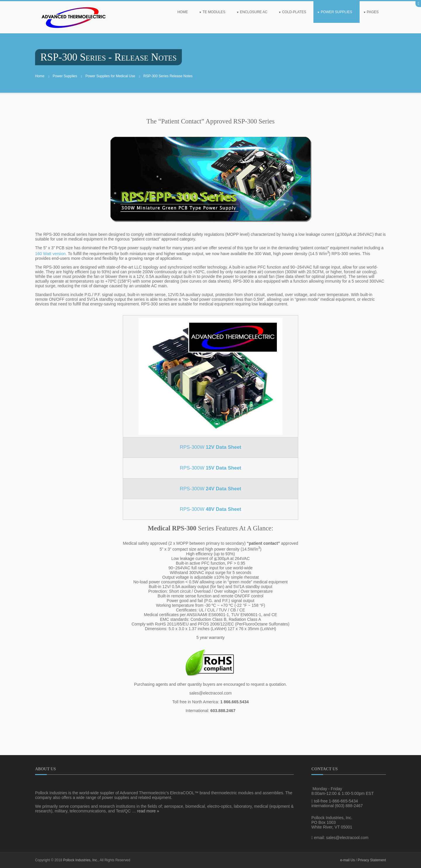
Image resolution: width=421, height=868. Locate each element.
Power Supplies (336, 12)
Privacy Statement (372, 860)
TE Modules (214, 12)
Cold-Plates (294, 12)
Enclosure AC (254, 12)
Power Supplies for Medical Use (110, 76)
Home (183, 12)
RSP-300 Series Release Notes (168, 76)
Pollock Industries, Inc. (81, 860)
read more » (148, 811)
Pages (373, 12)
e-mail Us (347, 860)
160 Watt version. (51, 254)
